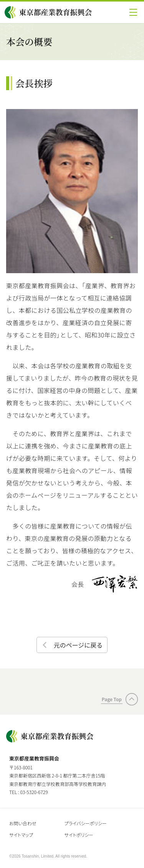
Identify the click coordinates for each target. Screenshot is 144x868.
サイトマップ (21, 835)
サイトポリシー (79, 835)
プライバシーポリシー (86, 823)
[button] (133, 12)
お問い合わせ (23, 823)
